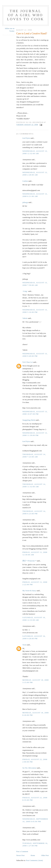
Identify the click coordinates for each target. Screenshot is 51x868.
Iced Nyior (26, 138)
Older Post (45, 855)
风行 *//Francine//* (29, 561)
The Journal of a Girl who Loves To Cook (26, 15)
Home (33, 855)
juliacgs (25, 202)
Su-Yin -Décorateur (29, 768)
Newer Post (20, 855)
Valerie (25, 318)
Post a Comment (22, 851)
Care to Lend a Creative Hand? (32, 33)
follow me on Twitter (10, 30)
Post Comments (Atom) (35, 860)
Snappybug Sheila (29, 420)
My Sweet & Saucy (29, 591)
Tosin (24, 645)
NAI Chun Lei (28, 362)
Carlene (25, 181)
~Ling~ (25, 291)
